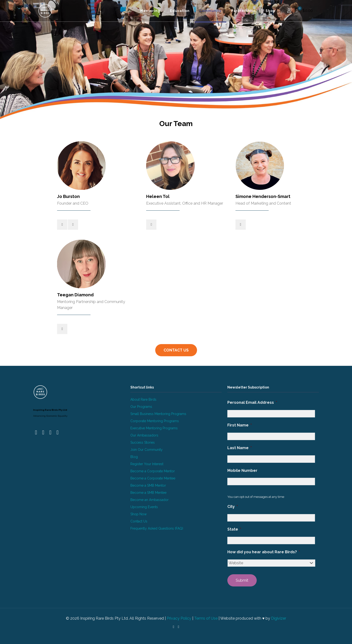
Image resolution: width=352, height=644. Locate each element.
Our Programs (141, 407)
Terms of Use (206, 618)
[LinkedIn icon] (173, 627)
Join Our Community (147, 450)
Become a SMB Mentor (148, 485)
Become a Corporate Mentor (153, 471)
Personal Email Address (252, 402)
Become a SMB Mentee (148, 493)
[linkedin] (73, 225)
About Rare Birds (143, 399)
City (233, 507)
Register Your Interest (147, 464)
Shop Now (139, 514)
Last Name (240, 448)
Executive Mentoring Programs (154, 428)
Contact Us (139, 521)
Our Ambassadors (144, 435)
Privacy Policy (179, 618)
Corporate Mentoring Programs (155, 421)
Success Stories (143, 442)
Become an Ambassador (149, 500)
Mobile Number (242, 471)
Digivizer (279, 618)
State (234, 529)
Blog (134, 457)
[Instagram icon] (179, 627)
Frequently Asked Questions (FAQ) (157, 528)
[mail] (62, 225)
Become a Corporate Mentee (153, 478)
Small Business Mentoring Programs (158, 414)
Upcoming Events (144, 507)
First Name (240, 425)
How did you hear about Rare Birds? (264, 552)
